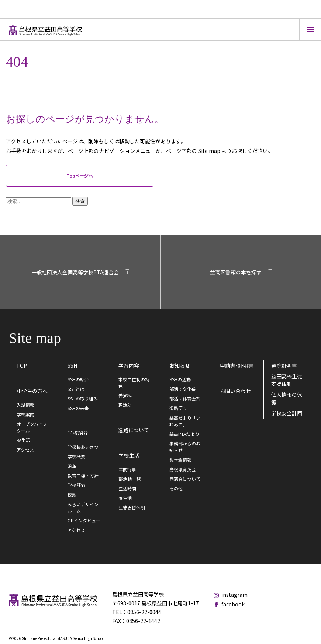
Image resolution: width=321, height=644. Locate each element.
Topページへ (80, 176)
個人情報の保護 (287, 398)
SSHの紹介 (78, 379)
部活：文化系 (183, 389)
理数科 (125, 405)
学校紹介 (78, 433)
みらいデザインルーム (83, 507)
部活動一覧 (130, 479)
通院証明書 (284, 365)
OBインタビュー (84, 520)
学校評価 (76, 485)
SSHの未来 (78, 408)
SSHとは (76, 389)
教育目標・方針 (83, 475)
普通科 (125, 395)
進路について (134, 430)
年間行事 (127, 469)
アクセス (25, 450)
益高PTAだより (184, 434)
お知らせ (180, 365)
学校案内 (25, 414)
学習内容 (129, 365)
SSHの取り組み (83, 398)
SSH (72, 365)
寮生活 (23, 440)
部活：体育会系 (185, 398)
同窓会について (185, 479)
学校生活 (129, 455)
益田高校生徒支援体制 (287, 380)
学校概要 (76, 456)
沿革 (72, 466)
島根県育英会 (183, 469)
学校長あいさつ (83, 447)
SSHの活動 (180, 379)
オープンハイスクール (32, 427)
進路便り (178, 408)
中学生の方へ (32, 391)
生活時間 (127, 488)
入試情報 (25, 405)
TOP (22, 365)
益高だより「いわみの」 (185, 421)
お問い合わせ (235, 391)
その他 (176, 488)
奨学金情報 (180, 460)
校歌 (72, 495)
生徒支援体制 (132, 507)
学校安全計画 (287, 413)
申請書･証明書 (237, 365)
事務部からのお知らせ (185, 447)
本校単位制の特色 (134, 383)
